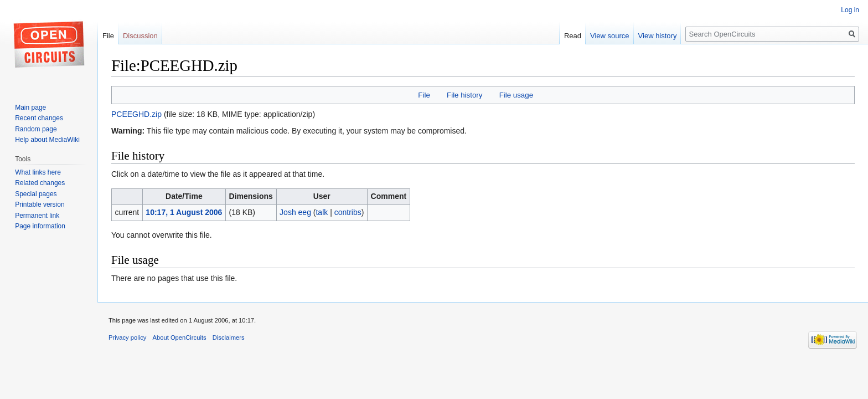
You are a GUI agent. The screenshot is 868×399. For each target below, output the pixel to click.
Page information (40, 226)
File (424, 95)
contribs (348, 212)
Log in (850, 10)
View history (658, 36)
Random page (36, 129)
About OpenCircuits (180, 337)
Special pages (36, 194)
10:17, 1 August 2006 (184, 212)
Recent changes (39, 118)
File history (464, 95)
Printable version (40, 204)
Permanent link (37, 216)
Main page (30, 108)
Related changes (40, 183)
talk (322, 212)
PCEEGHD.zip (136, 114)
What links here (38, 172)
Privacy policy (127, 337)
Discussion (140, 36)
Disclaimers (229, 337)
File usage (516, 95)
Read (573, 36)
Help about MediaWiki (47, 140)
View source (610, 36)
